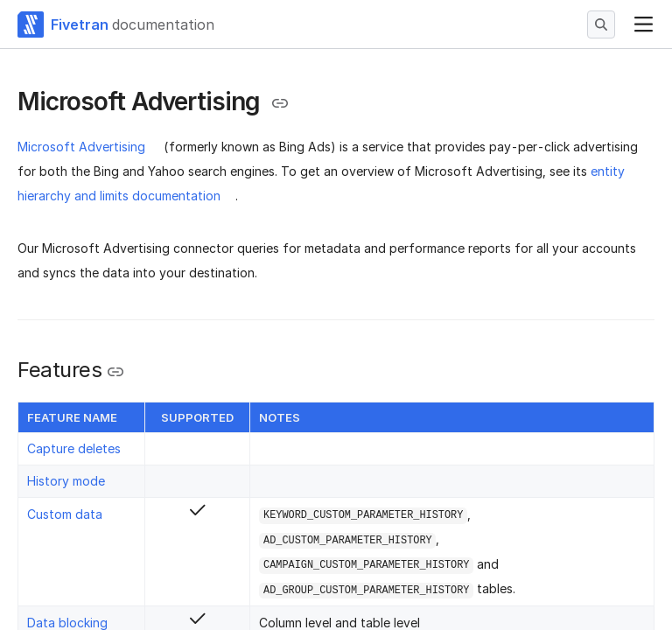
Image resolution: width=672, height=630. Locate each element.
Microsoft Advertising (81, 147)
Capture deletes (74, 448)
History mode (66, 481)
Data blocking (67, 623)
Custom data (65, 514)
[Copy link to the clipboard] (280, 103)
